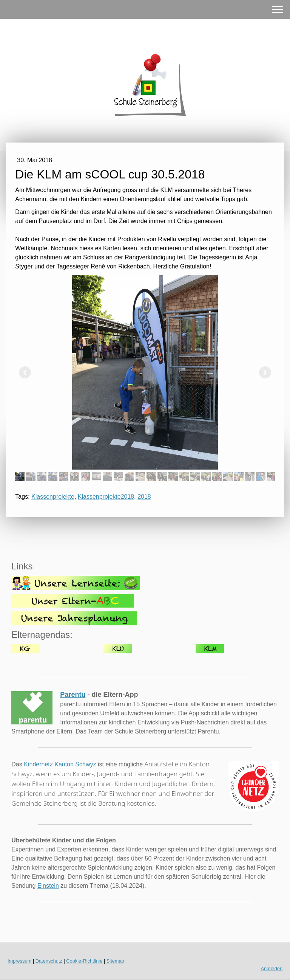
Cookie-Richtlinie (84, 961)
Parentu (73, 695)
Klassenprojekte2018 (106, 497)
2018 (144, 497)
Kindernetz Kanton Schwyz (60, 764)
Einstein (48, 886)
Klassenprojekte (53, 497)
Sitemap (115, 961)
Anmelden (271, 968)
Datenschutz (49, 961)
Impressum (19, 961)
